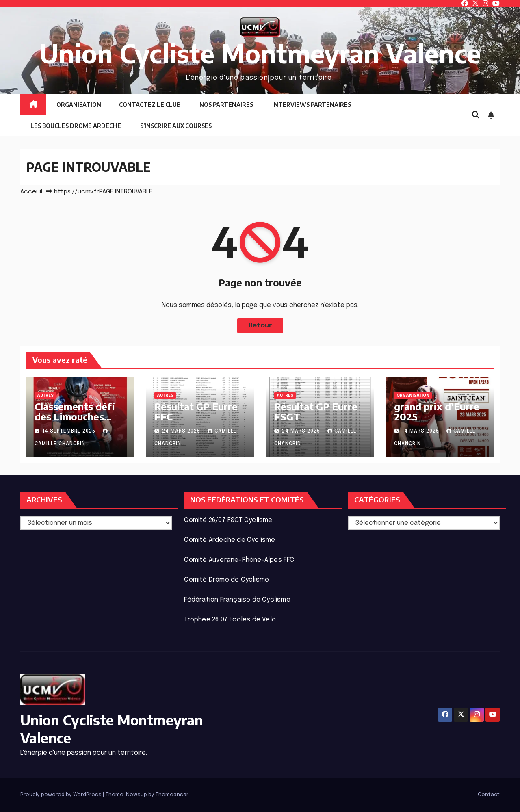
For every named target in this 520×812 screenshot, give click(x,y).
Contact (489, 795)
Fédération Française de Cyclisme (237, 600)
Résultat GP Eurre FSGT (316, 411)
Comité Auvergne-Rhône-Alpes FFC (239, 560)
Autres (45, 396)
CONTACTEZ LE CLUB (150, 105)
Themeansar (172, 795)
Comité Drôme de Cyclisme (226, 580)
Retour (260, 326)
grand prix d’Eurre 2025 (437, 411)
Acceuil (31, 192)
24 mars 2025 (182, 431)
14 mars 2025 (421, 431)
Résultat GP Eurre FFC (196, 411)
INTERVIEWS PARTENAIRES (311, 105)
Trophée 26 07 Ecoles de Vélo (230, 620)
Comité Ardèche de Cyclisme (230, 540)
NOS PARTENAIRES (226, 105)
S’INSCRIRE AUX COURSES (175, 126)
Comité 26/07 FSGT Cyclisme (228, 520)
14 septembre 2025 (70, 431)
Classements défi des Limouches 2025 (75, 416)
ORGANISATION (78, 105)
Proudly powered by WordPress (62, 795)
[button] (476, 115)
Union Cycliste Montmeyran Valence (260, 53)
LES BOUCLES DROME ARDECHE (75, 126)
